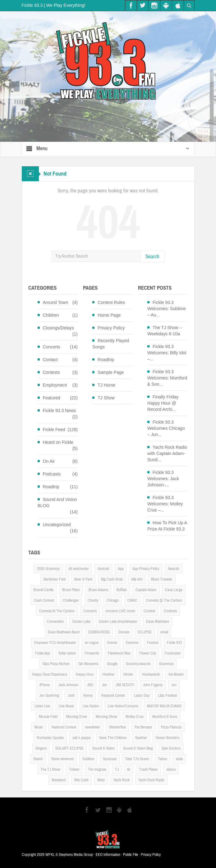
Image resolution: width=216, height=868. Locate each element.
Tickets (74, 769)
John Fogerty (153, 685)
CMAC (132, 600)
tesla (179, 759)
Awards (173, 569)
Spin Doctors (171, 748)
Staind (38, 759)
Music (39, 727)
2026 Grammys (48, 569)
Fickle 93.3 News (60, 411)
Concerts (52, 347)
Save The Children (113, 738)
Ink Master (176, 674)
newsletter (92, 727)
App (121, 569)
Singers (41, 748)
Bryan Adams (98, 590)
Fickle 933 (174, 643)
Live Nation (91, 706)
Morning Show (106, 717)
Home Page (109, 315)
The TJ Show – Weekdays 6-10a (165, 331)
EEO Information (108, 855)
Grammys (166, 664)
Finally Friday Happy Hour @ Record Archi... (163, 403)
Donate (124, 632)
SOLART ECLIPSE (69, 748)
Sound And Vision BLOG (57, 503)
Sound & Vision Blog (138, 748)
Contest (149, 611)
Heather (109, 674)
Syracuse (110, 759)
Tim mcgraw (97, 769)
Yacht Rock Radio (151, 780)
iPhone (45, 685)
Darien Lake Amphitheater (118, 622)
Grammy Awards (138, 664)
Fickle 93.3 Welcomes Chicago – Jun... (166, 428)
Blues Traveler (162, 579)
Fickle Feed (54, 429)
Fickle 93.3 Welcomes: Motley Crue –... (165, 504)
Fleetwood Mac (119, 653)
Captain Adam (146, 590)
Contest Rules (111, 302)
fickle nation (67, 653)
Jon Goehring (49, 696)
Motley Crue (135, 717)
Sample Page (111, 372)
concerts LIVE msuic (120, 611)
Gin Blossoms (88, 664)
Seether (141, 738)
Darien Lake (81, 622)
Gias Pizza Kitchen (56, 664)
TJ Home (106, 385)
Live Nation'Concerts (123, 706)
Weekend (59, 780)
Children (51, 315)
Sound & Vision (103, 748)
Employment (55, 385)
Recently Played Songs (111, 344)
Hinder (128, 674)
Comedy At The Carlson (57, 611)
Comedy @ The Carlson (164, 600)
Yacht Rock (121, 780)
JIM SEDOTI (125, 685)
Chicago (113, 600)
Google (112, 664)
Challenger (71, 600)
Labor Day (142, 696)
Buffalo (122, 590)
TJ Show (106, 398)
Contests (51, 372)
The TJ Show (50, 769)
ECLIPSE (145, 632)
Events (112, 643)
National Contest (64, 727)
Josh (71, 696)
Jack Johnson (68, 685)
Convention (55, 622)
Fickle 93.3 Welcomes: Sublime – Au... (166, 309)
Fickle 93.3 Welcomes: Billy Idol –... (167, 353)
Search (152, 257)
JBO (90, 685)
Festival (153, 643)
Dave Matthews (158, 622)
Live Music (66, 706)
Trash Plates (148, 769)
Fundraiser (173, 653)
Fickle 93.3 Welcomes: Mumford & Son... (167, 378)
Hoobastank (151, 674)
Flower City (148, 653)
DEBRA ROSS (99, 632)
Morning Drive (77, 717)
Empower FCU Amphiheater (55, 643)
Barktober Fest (55, 579)
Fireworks (92, 653)
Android (103, 569)
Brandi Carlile (44, 590)
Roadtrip (51, 487)
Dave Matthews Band (64, 632)
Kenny (88, 696)
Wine (101, 780)
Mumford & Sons (165, 717)
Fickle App (43, 653)
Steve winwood (62, 759)
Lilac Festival (168, 696)
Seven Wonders (168, 738)
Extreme (132, 643)
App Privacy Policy (146, 569)
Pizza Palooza (171, 727)
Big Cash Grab (112, 579)
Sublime (88, 759)
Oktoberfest (117, 727)
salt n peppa (81, 738)
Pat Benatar (143, 727)
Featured (52, 398)
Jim (104, 685)
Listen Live (42, 706)
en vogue (92, 643)
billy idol (137, 579)
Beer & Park (83, 579)
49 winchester (79, 569)
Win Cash (81, 780)
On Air (49, 461)
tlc (129, 769)
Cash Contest (44, 600)
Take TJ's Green (137, 759)
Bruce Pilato (71, 590)
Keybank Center (113, 696)
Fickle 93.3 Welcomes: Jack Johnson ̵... (163, 479)
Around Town (55, 302)
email (164, 632)
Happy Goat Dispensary (50, 674)
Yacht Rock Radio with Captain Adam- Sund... (167, 453)
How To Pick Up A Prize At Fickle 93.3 (167, 526)
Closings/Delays (58, 328)
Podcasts (52, 474)
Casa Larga (174, 590)
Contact (50, 360)
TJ (117, 769)
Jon (174, 685)
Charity (93, 600)
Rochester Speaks (50, 738)
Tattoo (163, 759)
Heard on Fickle (58, 442)
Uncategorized (57, 525)
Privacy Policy (111, 328)
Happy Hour (85, 674)
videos (171, 769)
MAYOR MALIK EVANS (164, 706)
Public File (131, 855)
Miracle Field (48, 717)
